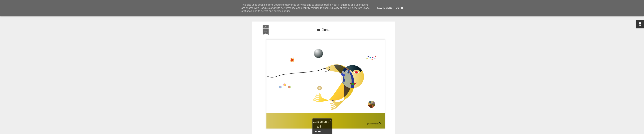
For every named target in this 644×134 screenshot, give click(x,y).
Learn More (385, 8)
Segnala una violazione (345, 132)
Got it (400, 8)
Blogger (332, 132)
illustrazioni (328, 113)
